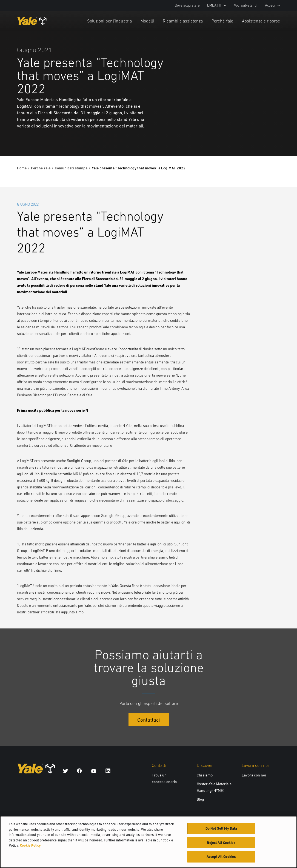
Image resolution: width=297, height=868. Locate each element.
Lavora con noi (254, 775)
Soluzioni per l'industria (109, 21)
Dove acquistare (187, 5)
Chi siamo (205, 775)
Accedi (272, 5)
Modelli (147, 21)
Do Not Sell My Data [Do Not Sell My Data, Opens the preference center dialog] (221, 830)
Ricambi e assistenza (183, 21)
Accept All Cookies (221, 858)
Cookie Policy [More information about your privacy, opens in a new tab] (30, 847)
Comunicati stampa (71, 168)
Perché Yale (222, 21)
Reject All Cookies (221, 844)
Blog (200, 799)
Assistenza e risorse (261, 21)
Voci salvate (246, 5)
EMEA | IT (217, 5)
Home (22, 168)
